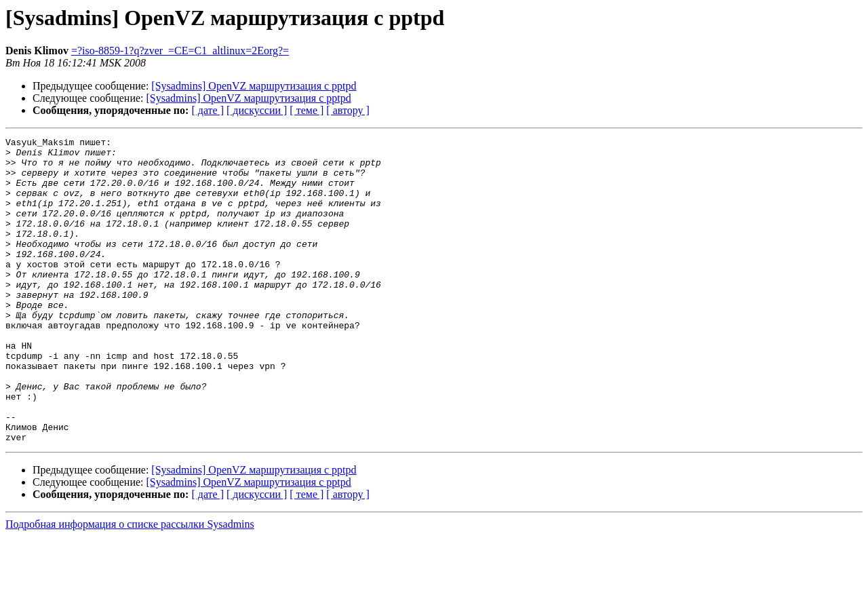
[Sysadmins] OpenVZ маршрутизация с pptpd (254, 86)
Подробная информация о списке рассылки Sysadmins (130, 585)
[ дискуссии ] (257, 110)
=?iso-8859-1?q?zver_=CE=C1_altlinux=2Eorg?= (180, 51)
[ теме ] (307, 110)
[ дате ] (208, 110)
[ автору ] (348, 110)
